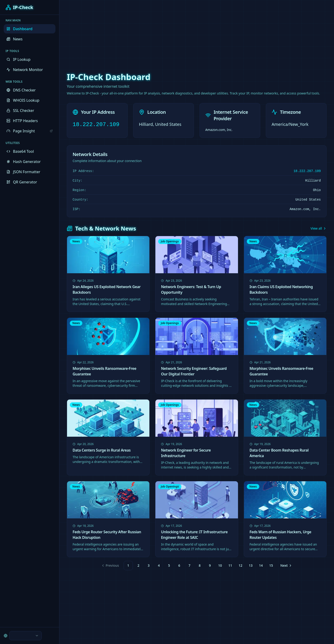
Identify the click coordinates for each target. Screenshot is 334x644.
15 (271, 565)
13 (251, 565)
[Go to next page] (286, 566)
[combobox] (26, 636)
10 (220, 565)
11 (230, 565)
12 (241, 565)
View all (319, 228)
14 (261, 565)
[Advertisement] (167, 33)
